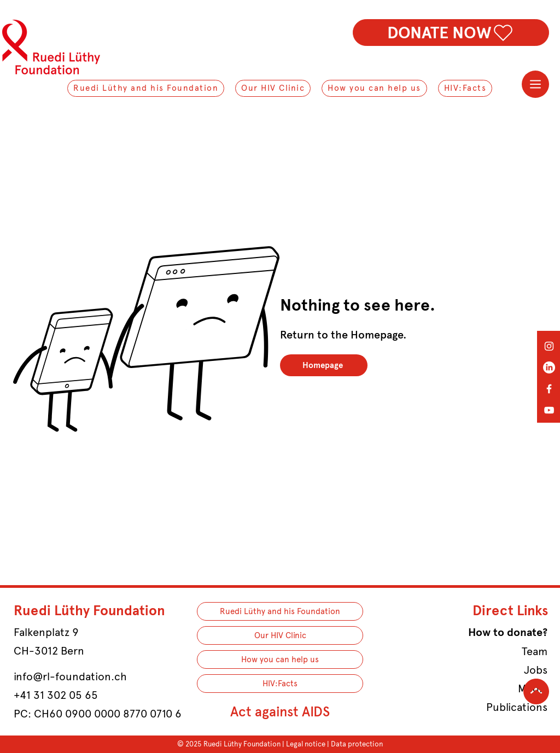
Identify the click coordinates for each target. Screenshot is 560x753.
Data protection (357, 744)
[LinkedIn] (549, 367)
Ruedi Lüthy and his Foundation (280, 611)
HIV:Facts (280, 684)
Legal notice (306, 744)
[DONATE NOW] (451, 33)
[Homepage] (324, 365)
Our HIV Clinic (280, 635)
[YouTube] (549, 410)
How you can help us (280, 659)
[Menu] (535, 84)
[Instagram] (549, 346)
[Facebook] (549, 389)
